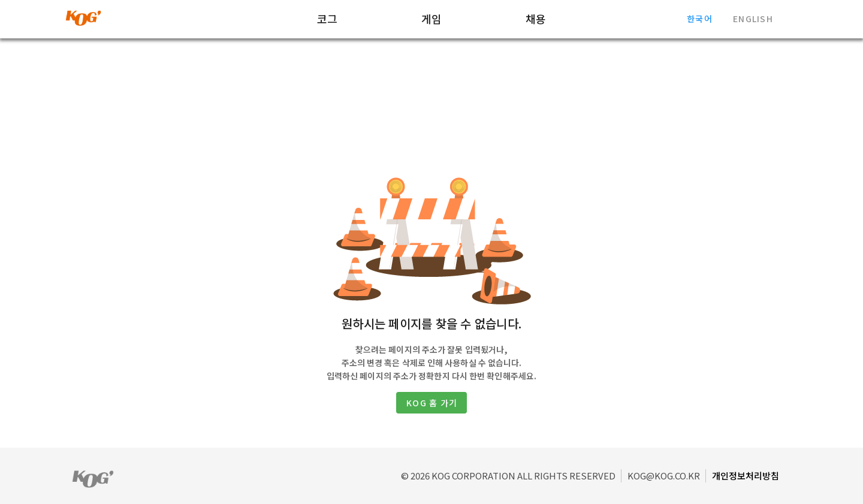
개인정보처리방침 (746, 476)
